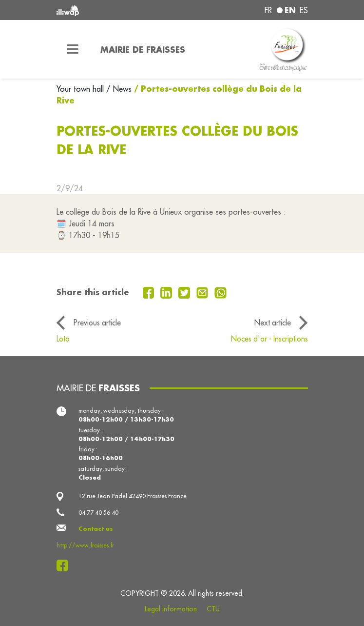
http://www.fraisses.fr (85, 545)
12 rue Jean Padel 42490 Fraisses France (133, 496)
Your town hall (81, 89)
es (304, 10)
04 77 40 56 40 (98, 513)
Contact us (96, 529)
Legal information (171, 609)
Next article (273, 323)
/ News (119, 89)
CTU (213, 609)
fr (268, 10)
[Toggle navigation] (73, 49)
